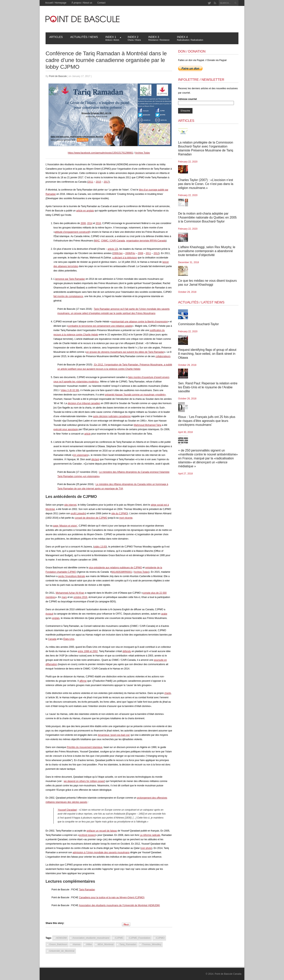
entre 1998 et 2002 (88, 651)
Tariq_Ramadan (128, 944)
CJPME (119, 938)
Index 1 (113, 38)
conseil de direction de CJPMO (91, 518)
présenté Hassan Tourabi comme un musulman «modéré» (135, 395)
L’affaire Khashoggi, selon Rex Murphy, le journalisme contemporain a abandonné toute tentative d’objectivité (207, 251)
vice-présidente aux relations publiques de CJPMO (115, 568)
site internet (70, 505)
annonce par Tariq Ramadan (70, 279)
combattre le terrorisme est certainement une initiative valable (100, 326)
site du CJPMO (119, 513)
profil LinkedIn (78, 513)
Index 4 (190, 38)
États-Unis (69, 639)
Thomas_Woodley (152, 944)
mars (64, 597)
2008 (141, 253)
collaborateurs (163, 356)
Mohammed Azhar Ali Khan (70, 593)
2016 (98, 223)
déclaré (95, 459)
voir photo (146, 848)
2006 (83, 223)
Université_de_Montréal (62, 951)
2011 (91, 182)
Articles (56, 37)
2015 (99, 182)
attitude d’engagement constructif (72, 232)
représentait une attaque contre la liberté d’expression (140, 322)
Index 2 (134, 38)
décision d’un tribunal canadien (84, 403)
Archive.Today (142, 153)
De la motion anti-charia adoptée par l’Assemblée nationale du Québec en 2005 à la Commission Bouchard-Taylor (207, 217)
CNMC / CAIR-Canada (113, 241)
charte (168, 693)
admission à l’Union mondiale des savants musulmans (101, 852)
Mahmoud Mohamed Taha (148, 425)
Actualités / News (84, 37)
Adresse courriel (187, 99)
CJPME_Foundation (140, 938)
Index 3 (159, 38)
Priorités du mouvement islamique (85, 747)
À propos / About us (82, 3)
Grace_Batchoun (58, 944)
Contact (101, 3)
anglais (56, 618)
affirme (83, 681)
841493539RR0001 (122, 572)
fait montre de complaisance (68, 296)
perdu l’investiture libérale (72, 576)
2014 (90, 223)
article (88, 434)
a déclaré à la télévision (125, 258)
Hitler (89, 944)
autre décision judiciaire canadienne (112, 416)
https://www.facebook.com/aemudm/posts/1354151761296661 (101, 153)
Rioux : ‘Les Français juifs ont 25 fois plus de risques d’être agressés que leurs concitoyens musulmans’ (207, 421)
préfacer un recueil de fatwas (102, 831)
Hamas (77, 944)
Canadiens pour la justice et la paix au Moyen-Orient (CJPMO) (112, 897)
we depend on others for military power (84, 781)
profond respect (87, 835)
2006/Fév (130, 253)
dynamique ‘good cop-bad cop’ (114, 735)
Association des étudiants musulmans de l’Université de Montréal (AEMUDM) (119, 905)
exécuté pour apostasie (66, 429)
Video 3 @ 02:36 (70, 390)
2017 (106, 182)
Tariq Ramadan (87, 890)
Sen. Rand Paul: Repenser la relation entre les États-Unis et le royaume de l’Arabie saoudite (208, 387)
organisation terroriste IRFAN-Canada (146, 241)
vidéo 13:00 (100, 547)
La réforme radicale (150, 835)
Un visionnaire (81, 455)
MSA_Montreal (106, 944)
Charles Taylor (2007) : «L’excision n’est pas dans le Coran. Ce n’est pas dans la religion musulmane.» (206, 184)
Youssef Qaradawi (67, 810)
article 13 (113, 249)
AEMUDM (61, 938)
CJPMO (160, 938)
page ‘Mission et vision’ (65, 526)
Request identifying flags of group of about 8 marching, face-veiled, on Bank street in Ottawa (207, 354)
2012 (156, 253)
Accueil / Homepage (56, 3)
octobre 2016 (80, 597)
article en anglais (85, 211)
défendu (127, 651)
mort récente (126, 518)
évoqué (49, 614)
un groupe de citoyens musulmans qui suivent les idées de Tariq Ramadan (125, 352)
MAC (97, 241)
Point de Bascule (58, 76)
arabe (164, 614)
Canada (52, 639)
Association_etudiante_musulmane (91, 938)
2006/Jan (118, 253)
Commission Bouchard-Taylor (198, 324)
